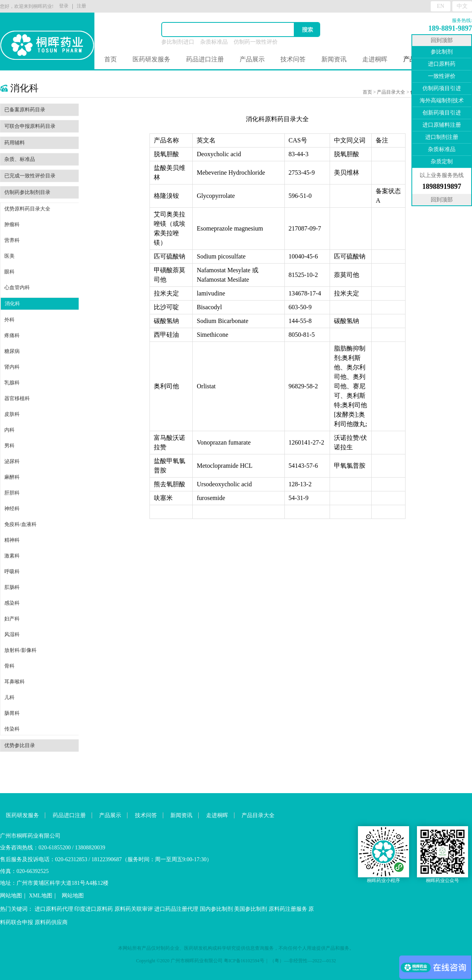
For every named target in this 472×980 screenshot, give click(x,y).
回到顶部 (442, 40)
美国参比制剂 (251, 909)
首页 (111, 59)
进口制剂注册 (442, 137)
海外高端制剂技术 (442, 101)
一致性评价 (442, 76)
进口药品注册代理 (176, 909)
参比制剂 (442, 52)
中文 (462, 6)
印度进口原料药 (94, 909)
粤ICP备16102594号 (244, 961)
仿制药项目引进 (442, 88)
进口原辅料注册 (442, 125)
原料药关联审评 (134, 909)
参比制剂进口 (178, 42)
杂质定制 (442, 161)
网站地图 (11, 896)
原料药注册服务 (288, 909)
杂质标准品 (214, 42)
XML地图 (41, 896)
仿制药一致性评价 (256, 42)
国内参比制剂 (216, 909)
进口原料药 (442, 64)
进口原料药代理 (54, 909)
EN (441, 6)
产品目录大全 (391, 92)
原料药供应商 (51, 922)
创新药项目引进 (442, 113)
